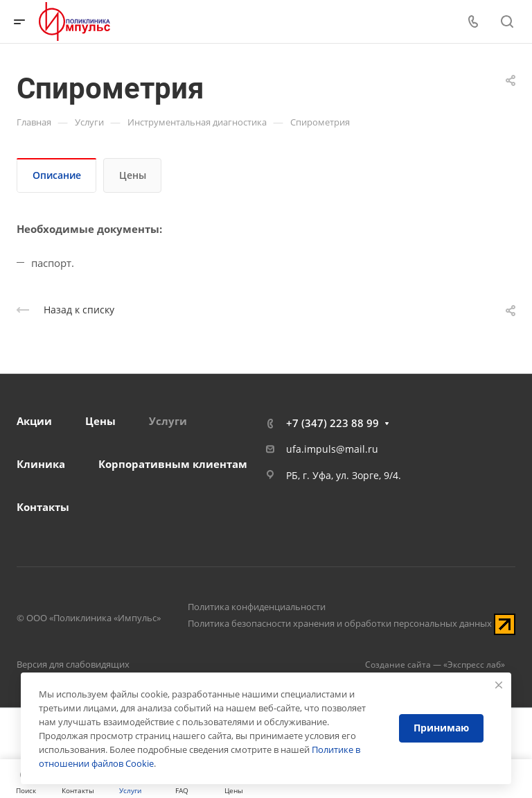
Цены (133, 175)
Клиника (41, 464)
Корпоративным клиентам (173, 464)
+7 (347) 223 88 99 (332, 423)
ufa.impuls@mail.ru (332, 449)
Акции (34, 421)
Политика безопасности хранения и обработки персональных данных (340, 623)
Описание (57, 175)
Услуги (168, 421)
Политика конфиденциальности (257, 607)
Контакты (43, 507)
